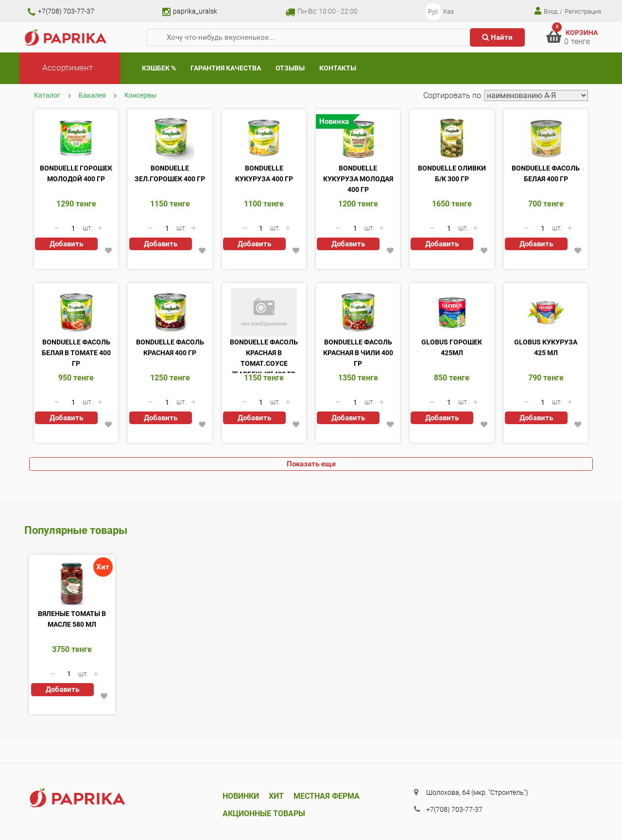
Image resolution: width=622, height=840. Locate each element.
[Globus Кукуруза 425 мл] (546, 312)
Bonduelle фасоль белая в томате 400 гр (76, 353)
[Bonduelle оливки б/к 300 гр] (452, 138)
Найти (497, 37)
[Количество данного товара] (73, 228)
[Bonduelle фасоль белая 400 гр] (546, 138)
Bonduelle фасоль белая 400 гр (546, 173)
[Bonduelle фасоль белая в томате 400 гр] (76, 312)
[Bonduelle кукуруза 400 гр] (264, 138)
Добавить (66, 244)
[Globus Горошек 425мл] (452, 312)
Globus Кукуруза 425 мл (546, 347)
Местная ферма (327, 796)
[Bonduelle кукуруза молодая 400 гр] (358, 138)
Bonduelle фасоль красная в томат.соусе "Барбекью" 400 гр (264, 356)
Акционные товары (264, 814)
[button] (109, 251)
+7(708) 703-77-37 (61, 11)
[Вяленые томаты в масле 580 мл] (72, 584)
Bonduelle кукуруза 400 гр (264, 173)
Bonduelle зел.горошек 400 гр (170, 173)
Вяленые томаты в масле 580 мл (72, 619)
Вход (546, 11)
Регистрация (583, 11)
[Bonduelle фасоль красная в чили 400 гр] (358, 312)
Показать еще (311, 464)
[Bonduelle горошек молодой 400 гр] (76, 138)
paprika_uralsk (190, 11)
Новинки (241, 796)
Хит (276, 796)
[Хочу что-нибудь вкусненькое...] (312, 38)
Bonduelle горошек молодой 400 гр (76, 173)
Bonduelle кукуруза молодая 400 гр (358, 179)
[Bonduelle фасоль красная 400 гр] (170, 312)
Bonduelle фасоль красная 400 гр (170, 347)
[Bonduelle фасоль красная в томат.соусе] (264, 312)
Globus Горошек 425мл (452, 347)
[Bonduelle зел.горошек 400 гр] (170, 138)
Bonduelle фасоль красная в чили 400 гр (358, 353)
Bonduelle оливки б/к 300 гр (452, 173)
